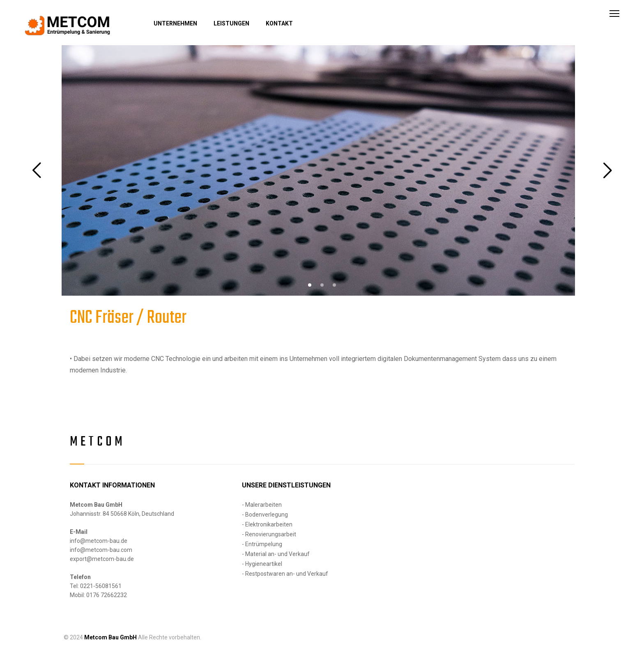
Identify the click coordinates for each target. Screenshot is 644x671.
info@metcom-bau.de (99, 541)
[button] (310, 285)
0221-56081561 (101, 586)
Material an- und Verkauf (277, 554)
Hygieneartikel (264, 564)
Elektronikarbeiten (269, 524)
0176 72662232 (107, 595)
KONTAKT (279, 23)
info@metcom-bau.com (101, 550)
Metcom (98, 442)
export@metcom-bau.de (102, 559)
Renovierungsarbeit (271, 534)
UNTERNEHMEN (175, 23)
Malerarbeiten (263, 505)
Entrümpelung (264, 544)
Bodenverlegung (267, 515)
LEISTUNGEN (231, 23)
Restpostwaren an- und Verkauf (287, 574)
